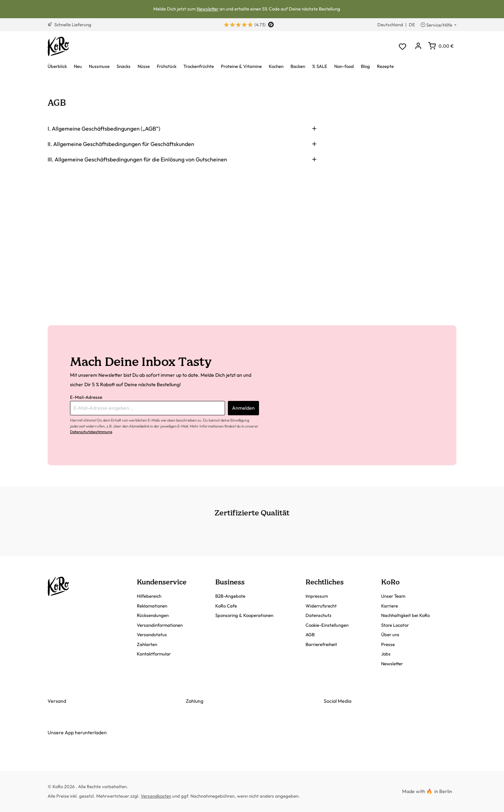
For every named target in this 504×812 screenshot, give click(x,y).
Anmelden (243, 408)
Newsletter (208, 9)
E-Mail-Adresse (86, 397)
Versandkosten (156, 796)
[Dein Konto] (418, 46)
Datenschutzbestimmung (91, 432)
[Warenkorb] (441, 46)
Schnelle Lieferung (69, 25)
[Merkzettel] (402, 46)
